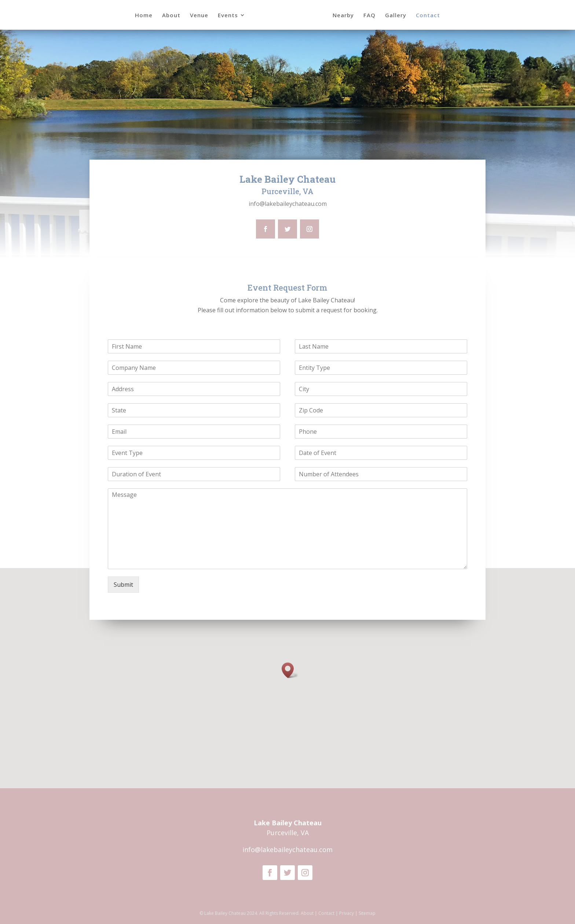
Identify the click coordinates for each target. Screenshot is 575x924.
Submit (123, 585)
